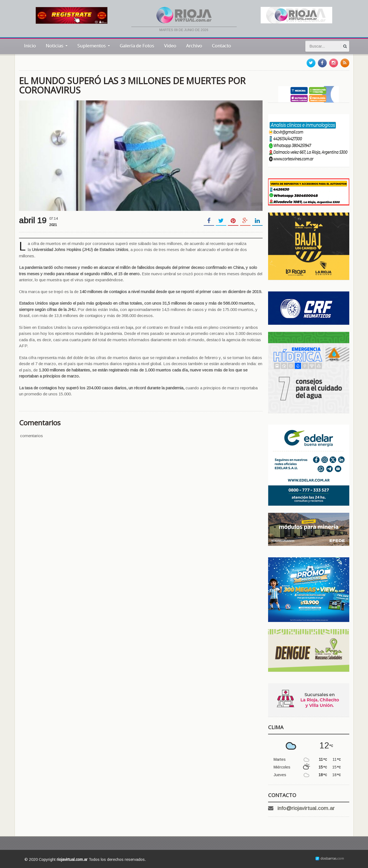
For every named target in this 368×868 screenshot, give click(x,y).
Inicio (30, 46)
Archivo (194, 46)
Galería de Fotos (137, 46)
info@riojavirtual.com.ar (306, 808)
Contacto (221, 46)
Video (170, 46)
